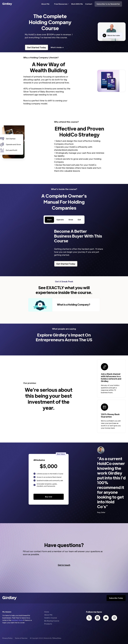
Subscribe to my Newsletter (108, 4)
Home (47, 612)
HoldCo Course (51, 618)
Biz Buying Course (52, 621)
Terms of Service (21, 638)
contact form (17, 620)
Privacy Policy (7, 638)
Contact (89, 4)
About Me (45, 4)
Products (48, 624)
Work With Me (77, 4)
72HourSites (57, 638)
